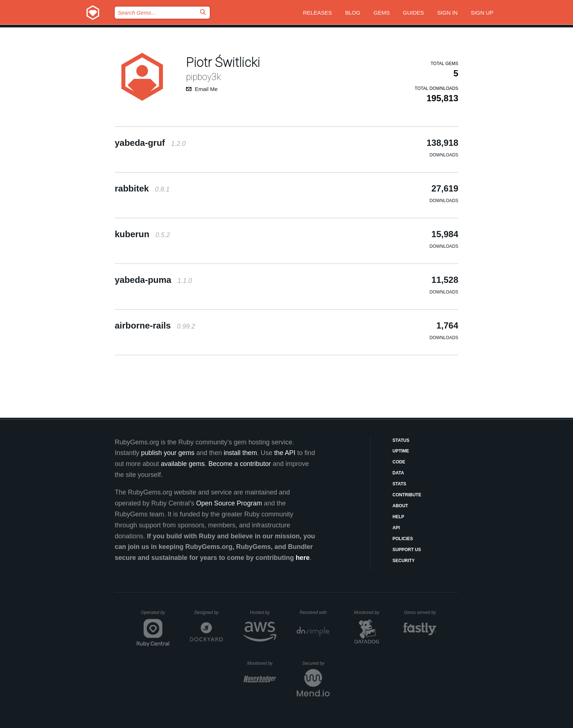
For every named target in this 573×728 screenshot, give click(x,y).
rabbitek (142, 188)
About (400, 506)
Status (401, 440)
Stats (399, 484)
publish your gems (168, 453)
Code (399, 462)
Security (404, 561)
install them (240, 453)
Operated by (155, 615)
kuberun (142, 234)
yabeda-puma (153, 280)
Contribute (407, 495)
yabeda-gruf (150, 143)
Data (398, 473)
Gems (382, 13)
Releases (317, 13)
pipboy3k (204, 77)
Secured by (316, 663)
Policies (403, 539)
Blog (353, 13)
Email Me (206, 89)
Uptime (401, 451)
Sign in (447, 13)
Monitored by (369, 613)
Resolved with (315, 613)
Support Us (407, 550)
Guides (414, 13)
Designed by (208, 613)
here (303, 558)
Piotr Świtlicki (223, 63)
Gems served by (420, 613)
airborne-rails (155, 325)
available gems (183, 464)
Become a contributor (240, 464)
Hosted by (263, 613)
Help (398, 517)
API (396, 528)
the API (285, 453)
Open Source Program (229, 503)
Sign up (482, 13)
